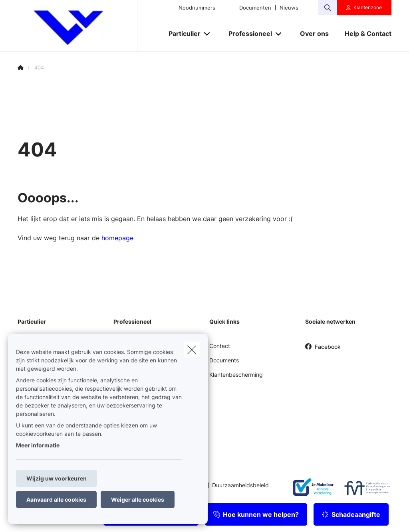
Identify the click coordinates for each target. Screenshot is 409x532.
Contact (220, 346)
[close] (192, 350)
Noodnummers (197, 8)
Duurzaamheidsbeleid (240, 485)
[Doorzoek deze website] (328, 8)
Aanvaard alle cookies (56, 499)
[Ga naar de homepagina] (77, 26)
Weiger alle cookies (138, 499)
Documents (224, 360)
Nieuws (289, 8)
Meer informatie (38, 445)
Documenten (255, 8)
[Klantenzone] (364, 8)
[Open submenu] (207, 34)
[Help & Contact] (364, 34)
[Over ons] (314, 34)
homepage (117, 238)
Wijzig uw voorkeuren (57, 478)
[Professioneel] (247, 34)
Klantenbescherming (236, 375)
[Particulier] (182, 34)
